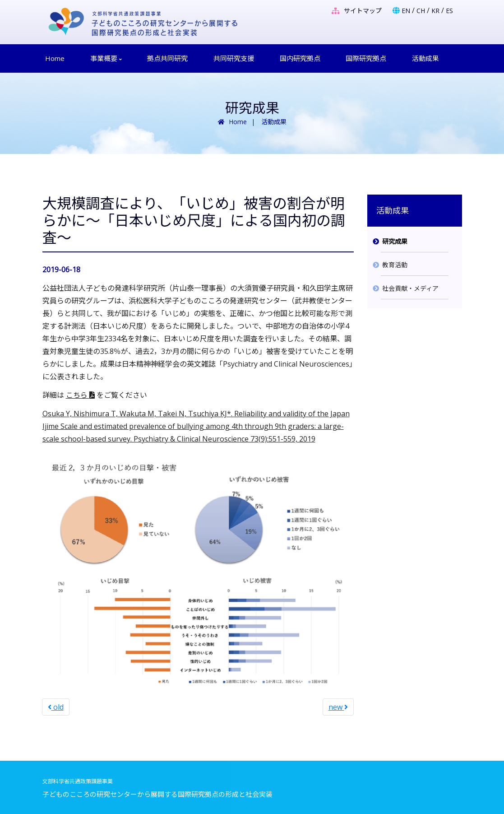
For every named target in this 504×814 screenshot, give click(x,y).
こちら (80, 395)
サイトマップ (357, 11)
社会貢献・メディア (410, 288)
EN (406, 11)
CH (421, 11)
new (338, 707)
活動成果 (425, 58)
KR (435, 11)
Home (55, 58)
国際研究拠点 (366, 58)
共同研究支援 (234, 58)
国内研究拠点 (300, 58)
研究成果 (395, 241)
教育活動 (395, 265)
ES (449, 11)
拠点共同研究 (167, 58)
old (56, 707)
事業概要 (106, 58)
